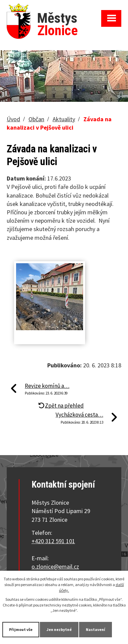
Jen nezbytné (59, 629)
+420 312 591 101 (53, 541)
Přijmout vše (21, 629)
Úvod (13, 119)
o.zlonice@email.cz (55, 566)
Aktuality (64, 119)
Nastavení (95, 629)
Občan (36, 119)
